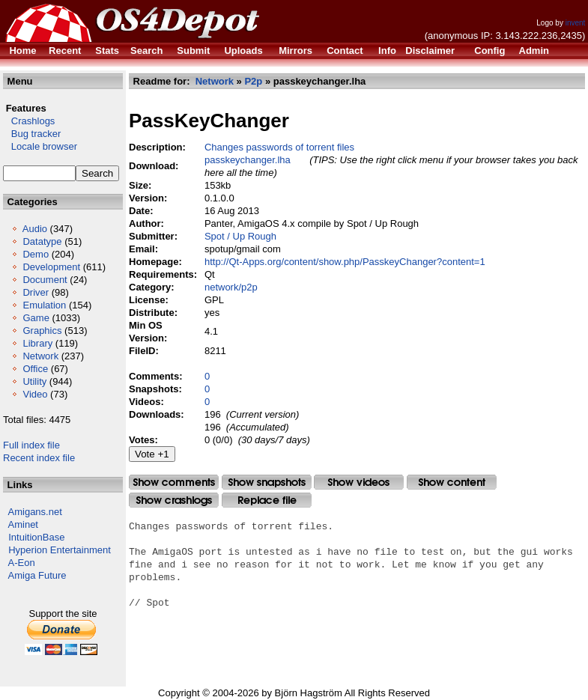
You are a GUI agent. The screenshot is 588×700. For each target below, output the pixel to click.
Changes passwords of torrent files (279, 147)
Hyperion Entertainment (60, 550)
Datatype (42, 241)
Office (35, 369)
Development (51, 267)
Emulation (44, 305)
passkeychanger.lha (248, 160)
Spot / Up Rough (240, 236)
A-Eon (22, 563)
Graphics (42, 331)
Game (36, 318)
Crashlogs (29, 121)
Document (45, 280)
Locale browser (40, 146)
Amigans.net (35, 512)
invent (576, 23)
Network (40, 356)
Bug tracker (32, 134)
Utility (34, 381)
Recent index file (39, 458)
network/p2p (231, 287)
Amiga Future (37, 575)
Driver (36, 292)
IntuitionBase (36, 537)
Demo (36, 254)
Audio (35, 229)
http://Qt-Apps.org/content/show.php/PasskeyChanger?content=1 (345, 262)
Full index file (31, 445)
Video (35, 394)
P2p (253, 81)
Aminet (23, 524)
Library (37, 343)
